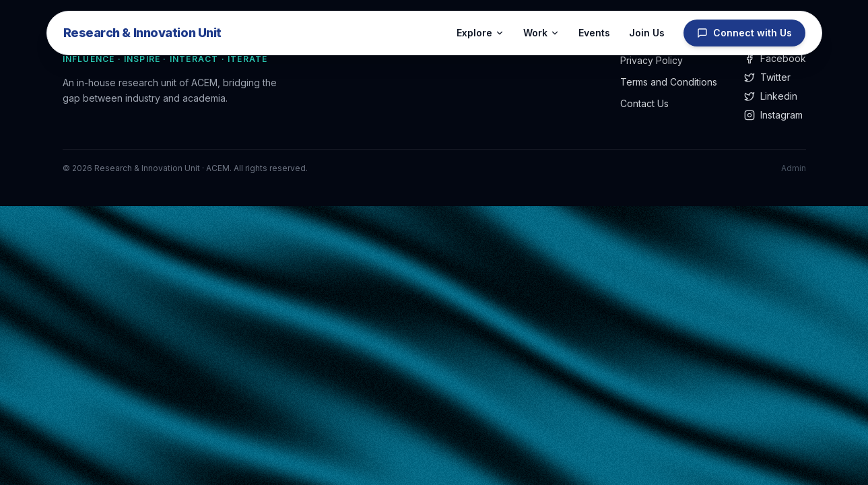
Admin (794, 168)
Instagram (773, 115)
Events (594, 33)
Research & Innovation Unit (142, 33)
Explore (480, 33)
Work (541, 33)
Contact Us (644, 103)
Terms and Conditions (669, 82)
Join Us (647, 33)
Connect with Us (744, 33)
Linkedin (771, 96)
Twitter (767, 77)
